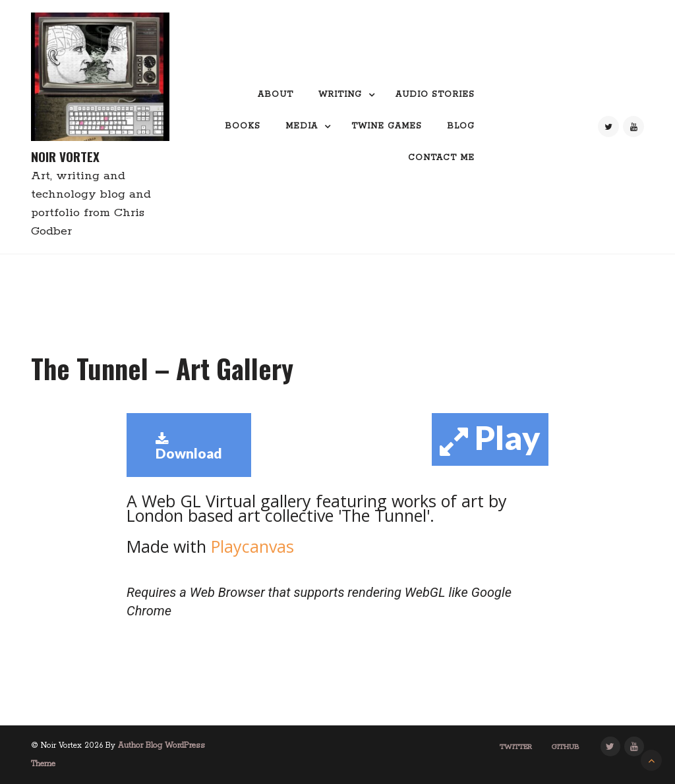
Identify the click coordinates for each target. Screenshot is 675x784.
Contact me (441, 158)
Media (302, 126)
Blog (461, 126)
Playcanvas (250, 546)
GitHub (566, 747)
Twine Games (387, 126)
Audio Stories (435, 95)
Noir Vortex (65, 156)
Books (243, 126)
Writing (340, 95)
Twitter (516, 747)
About (276, 95)
